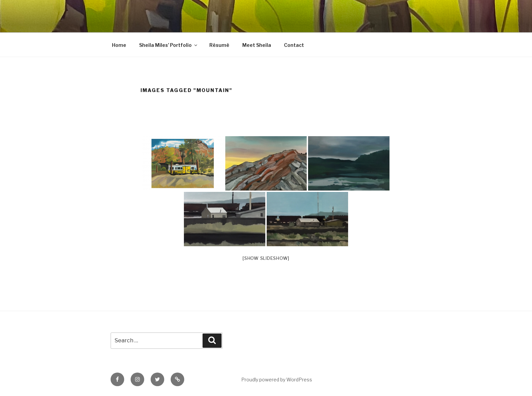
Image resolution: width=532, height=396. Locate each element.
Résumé (219, 45)
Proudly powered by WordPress (277, 380)
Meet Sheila (257, 45)
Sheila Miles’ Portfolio (169, 45)
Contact (294, 45)
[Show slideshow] (266, 258)
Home (119, 45)
